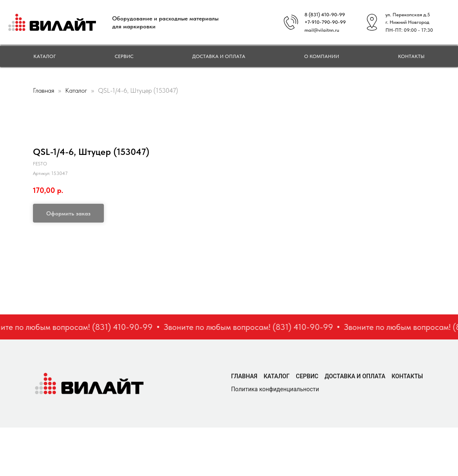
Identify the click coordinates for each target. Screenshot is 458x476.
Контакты (411, 56)
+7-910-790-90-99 (325, 22)
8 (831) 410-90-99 (325, 15)
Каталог (45, 56)
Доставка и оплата (219, 56)
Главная (44, 90)
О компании (322, 56)
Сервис (124, 56)
